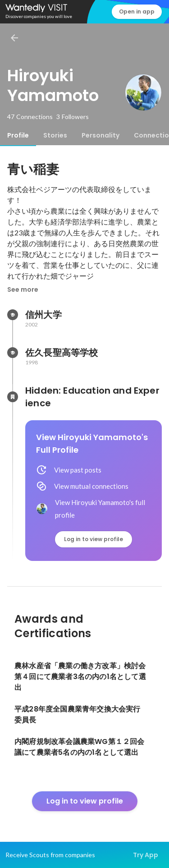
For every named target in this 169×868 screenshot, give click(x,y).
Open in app (137, 11)
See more (23, 289)
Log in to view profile (94, 539)
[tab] (18, 135)
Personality (100, 135)
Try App (146, 855)
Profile (18, 135)
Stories (55, 135)
